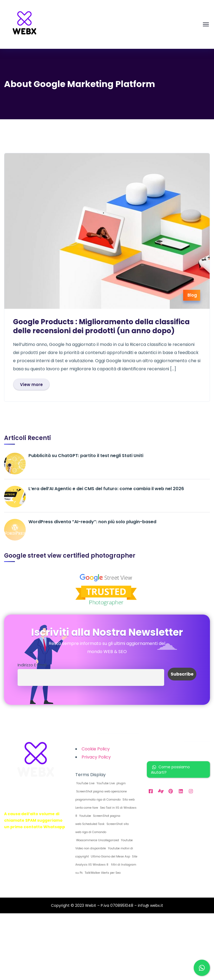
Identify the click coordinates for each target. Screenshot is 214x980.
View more (31, 385)
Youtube (85, 816)
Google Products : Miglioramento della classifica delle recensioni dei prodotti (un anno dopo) (101, 326)
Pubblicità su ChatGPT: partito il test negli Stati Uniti (86, 456)
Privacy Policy (96, 757)
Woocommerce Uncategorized (97, 840)
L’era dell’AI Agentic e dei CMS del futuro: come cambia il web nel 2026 (106, 489)
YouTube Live (85, 783)
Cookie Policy (96, 749)
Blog (192, 295)
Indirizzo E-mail (32, 665)
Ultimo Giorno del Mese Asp (110, 857)
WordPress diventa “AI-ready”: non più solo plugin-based (92, 522)
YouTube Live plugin (111, 783)
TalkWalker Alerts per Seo (102, 873)
